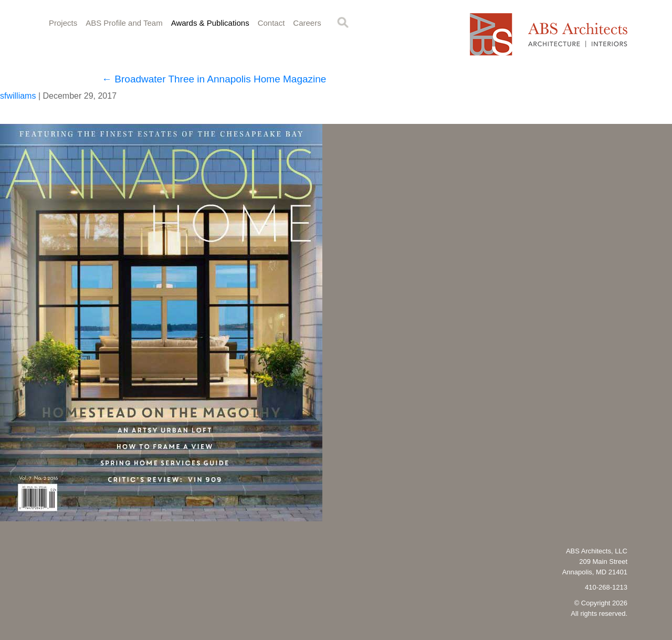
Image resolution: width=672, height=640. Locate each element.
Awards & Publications (210, 23)
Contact (271, 23)
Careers (307, 23)
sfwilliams (18, 96)
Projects (63, 23)
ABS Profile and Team (124, 23)
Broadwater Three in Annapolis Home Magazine (214, 79)
